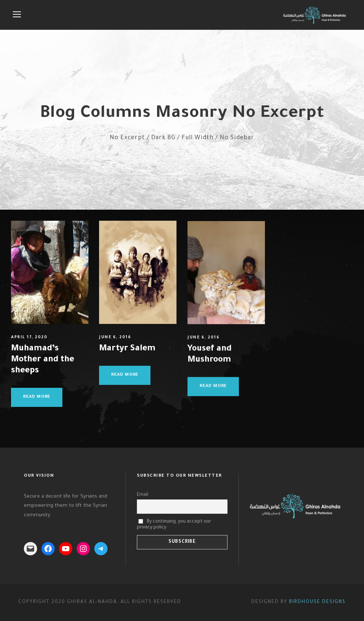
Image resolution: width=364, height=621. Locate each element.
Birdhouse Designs (317, 602)
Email (143, 495)
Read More (37, 397)
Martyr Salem (127, 350)
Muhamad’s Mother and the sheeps (43, 360)
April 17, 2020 (29, 337)
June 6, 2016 (115, 339)
